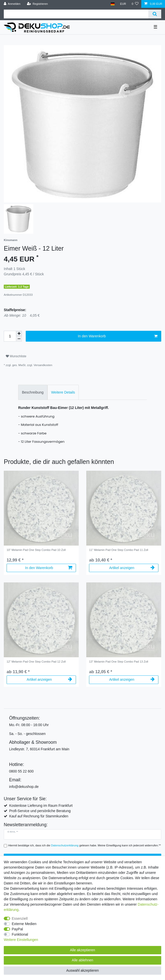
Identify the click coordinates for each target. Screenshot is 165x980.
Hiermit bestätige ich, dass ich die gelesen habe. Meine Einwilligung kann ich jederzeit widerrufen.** (85, 845)
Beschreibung (33, 392)
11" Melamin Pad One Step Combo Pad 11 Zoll (119, 550)
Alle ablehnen (83, 960)
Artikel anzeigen (132, 568)
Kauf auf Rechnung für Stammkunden (39, 816)
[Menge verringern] (19, 339)
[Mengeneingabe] (10, 336)
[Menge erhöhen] (19, 334)
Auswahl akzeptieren (82, 970)
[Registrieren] (37, 4)
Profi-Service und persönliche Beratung (40, 811)
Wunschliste (16, 356)
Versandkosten (43, 365)
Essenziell (20, 918)
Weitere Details (63, 392)
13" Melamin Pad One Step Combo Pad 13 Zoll (119, 662)
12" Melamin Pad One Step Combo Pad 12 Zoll (36, 662)
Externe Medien (24, 924)
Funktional (20, 934)
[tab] (33, 392)
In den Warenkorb (118, 336)
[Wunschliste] (135, 4)
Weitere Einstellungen (21, 940)
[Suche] (155, 14)
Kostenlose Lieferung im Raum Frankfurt (41, 806)
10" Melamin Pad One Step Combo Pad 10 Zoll (36, 550)
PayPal (17, 929)
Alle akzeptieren (82, 950)
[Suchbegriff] (76, 14)
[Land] (112, 4)
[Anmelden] (12, 4)
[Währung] (123, 4)
